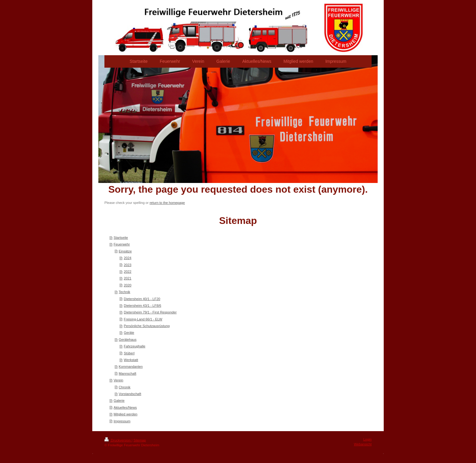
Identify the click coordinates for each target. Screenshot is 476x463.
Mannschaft (127, 373)
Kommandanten (131, 367)
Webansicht (363, 444)
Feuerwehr (122, 244)
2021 (128, 278)
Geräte (129, 333)
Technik (124, 292)
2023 (128, 265)
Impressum (122, 421)
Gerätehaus (127, 340)
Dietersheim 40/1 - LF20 (142, 299)
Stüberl (129, 353)
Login (367, 439)
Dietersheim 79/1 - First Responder (150, 312)
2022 (128, 272)
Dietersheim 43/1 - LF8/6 (143, 306)
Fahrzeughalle (135, 346)
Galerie (119, 400)
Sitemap (140, 440)
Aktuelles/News (125, 407)
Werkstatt (131, 360)
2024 (128, 258)
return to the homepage (167, 203)
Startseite (121, 238)
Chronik (125, 387)
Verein (118, 380)
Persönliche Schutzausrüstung (147, 326)
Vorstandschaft (130, 394)
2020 (128, 285)
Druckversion (118, 440)
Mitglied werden (125, 414)
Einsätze (125, 251)
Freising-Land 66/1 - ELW (143, 319)
